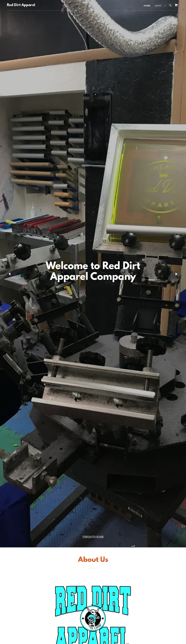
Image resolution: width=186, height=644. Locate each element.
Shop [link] (158, 6)
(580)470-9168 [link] (93, 537)
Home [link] (147, 6)
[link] (21, 5)
